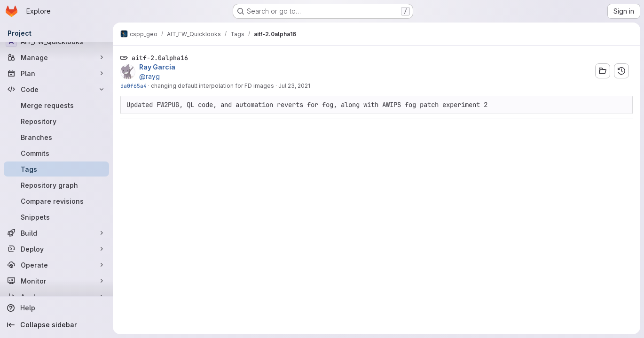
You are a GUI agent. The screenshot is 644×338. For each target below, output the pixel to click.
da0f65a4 (134, 86)
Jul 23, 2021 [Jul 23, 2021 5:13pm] (294, 86)
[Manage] (56, 57)
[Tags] (56, 169)
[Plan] (56, 73)
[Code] (56, 89)
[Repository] (56, 121)
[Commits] (56, 153)
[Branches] (56, 137)
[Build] (56, 233)
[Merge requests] (56, 105)
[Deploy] (56, 249)
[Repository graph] (56, 185)
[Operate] (56, 265)
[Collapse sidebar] (56, 325)
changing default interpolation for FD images (212, 86)
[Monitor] (56, 281)
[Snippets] (56, 217)
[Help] (56, 308)
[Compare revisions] (56, 201)
